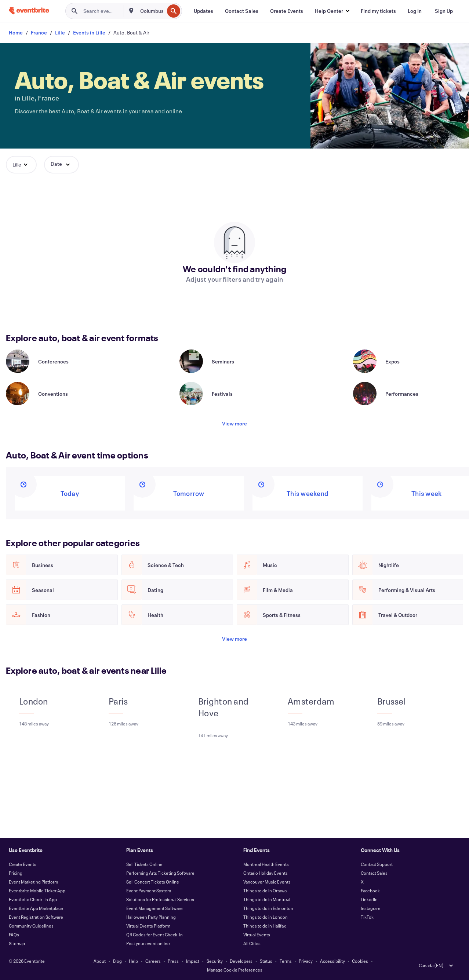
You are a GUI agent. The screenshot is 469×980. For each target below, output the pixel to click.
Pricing (16, 873)
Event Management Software (154, 908)
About (100, 961)
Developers (241, 961)
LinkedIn (369, 899)
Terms (286, 961)
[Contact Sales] (242, 11)
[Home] (29, 11)
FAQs (14, 935)
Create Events (23, 864)
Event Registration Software (36, 917)
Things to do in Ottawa (265, 891)
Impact (193, 961)
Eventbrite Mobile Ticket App (37, 891)
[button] (332, 11)
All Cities (252, 943)
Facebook (370, 891)
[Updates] (203, 11)
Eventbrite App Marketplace (36, 908)
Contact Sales (374, 873)
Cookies (360, 961)
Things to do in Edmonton (268, 908)
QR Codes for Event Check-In (154, 935)
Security (215, 961)
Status (266, 961)
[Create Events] (287, 11)
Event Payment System (149, 891)
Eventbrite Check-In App (33, 899)
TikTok (367, 917)
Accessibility (332, 961)
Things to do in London (266, 917)
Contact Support (377, 864)
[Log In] (415, 11)
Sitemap (17, 943)
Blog (117, 961)
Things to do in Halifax (265, 926)
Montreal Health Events (266, 864)
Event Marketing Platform (33, 882)
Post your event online (148, 943)
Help (133, 961)
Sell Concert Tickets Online (153, 882)
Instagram (370, 908)
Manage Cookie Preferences (235, 970)
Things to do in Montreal (267, 899)
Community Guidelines (31, 926)
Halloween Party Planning (151, 917)
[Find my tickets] (378, 11)
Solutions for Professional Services (160, 899)
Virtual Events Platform (148, 926)
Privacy (306, 961)
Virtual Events (257, 935)
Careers (153, 961)
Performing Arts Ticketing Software (160, 873)
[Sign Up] (444, 11)
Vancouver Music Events (267, 882)
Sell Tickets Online (144, 864)
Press (173, 961)
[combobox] (151, 11)
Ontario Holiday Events (266, 873)
